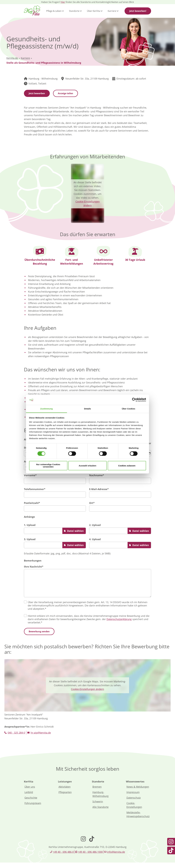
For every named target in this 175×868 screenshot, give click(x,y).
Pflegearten (65, 798)
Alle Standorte (100, 812)
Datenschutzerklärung (119, 625)
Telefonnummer (35, 489)
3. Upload (30, 539)
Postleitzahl (32, 503)
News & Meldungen (138, 792)
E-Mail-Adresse (99, 489)
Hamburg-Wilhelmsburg (100, 800)
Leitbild (29, 798)
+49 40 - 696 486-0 (63, 857)
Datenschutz (134, 803)
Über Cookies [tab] (129, 409)
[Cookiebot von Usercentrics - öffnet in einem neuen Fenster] (134, 400)
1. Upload (30, 525)
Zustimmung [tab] (47, 409)
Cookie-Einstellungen (134, 811)
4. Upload (95, 539)
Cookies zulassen (127, 466)
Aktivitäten (65, 792)
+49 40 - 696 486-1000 (90, 857)
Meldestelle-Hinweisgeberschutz (138, 820)
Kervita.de (12, 58)
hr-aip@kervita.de (41, 738)
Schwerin (98, 807)
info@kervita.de (116, 857)
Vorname (30, 475)
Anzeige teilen (65, 93)
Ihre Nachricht (34, 567)
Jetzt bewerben (37, 93)
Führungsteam (33, 809)
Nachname (97, 475)
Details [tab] (87, 409)
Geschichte (31, 803)
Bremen (97, 792)
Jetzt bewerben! (138, 11)
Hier (63, 2)
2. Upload (95, 525)
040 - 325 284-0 (16, 738)
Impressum (133, 798)
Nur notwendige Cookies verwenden (48, 466)
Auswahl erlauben (87, 466)
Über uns (30, 792)
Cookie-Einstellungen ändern (87, 695)
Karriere (25, 58)
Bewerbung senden (39, 637)
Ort (92, 503)
